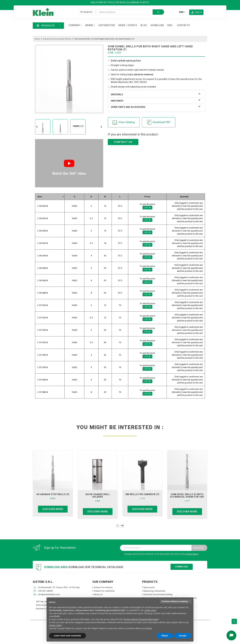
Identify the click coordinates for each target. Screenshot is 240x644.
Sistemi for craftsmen (104, 591)
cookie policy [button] (150, 610)
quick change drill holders (98, 496)
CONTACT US (123, 142)
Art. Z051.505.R (138, 82)
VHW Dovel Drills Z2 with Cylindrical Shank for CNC (187, 496)
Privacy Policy (192, 554)
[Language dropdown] (182, 12)
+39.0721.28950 (45, 591)
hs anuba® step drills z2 (53, 494)
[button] (196, 12)
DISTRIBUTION (107, 25)
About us (98, 594)
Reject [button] (165, 636)
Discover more (53, 509)
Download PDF (159, 122)
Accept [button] (183, 636)
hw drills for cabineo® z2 (142, 494)
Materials (117, 95)
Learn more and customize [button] (67, 636)
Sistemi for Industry (103, 587)
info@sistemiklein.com (49, 594)
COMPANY (74, 25)
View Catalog (124, 122)
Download (182, 567)
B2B (170, 25)
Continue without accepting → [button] (176, 601)
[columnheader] (50, 197)
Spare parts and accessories (128, 107)
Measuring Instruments (155, 591)
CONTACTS (184, 25)
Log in (147, 207)
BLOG (144, 25)
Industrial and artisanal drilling (158, 594)
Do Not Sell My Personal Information (141, 619)
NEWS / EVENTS (128, 25)
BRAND (89, 25)
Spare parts (149, 587)
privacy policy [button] (55, 625)
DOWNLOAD (157, 25)
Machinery (117, 101)
